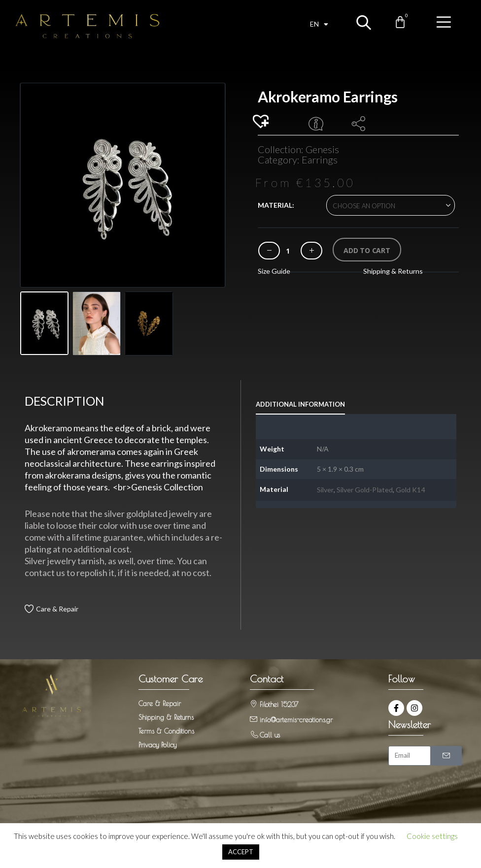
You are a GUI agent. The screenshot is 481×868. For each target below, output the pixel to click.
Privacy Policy (157, 745)
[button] (262, 122)
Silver (325, 490)
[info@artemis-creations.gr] (254, 719)
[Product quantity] (288, 251)
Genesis (322, 149)
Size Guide (274, 271)
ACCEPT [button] (241, 852)
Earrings (320, 160)
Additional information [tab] (300, 404)
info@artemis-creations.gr (296, 720)
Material (275, 205)
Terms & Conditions (166, 731)
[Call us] (254, 734)
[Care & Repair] (29, 609)
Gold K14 (411, 490)
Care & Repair (57, 609)
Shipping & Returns (393, 271)
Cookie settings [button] (432, 836)
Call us (270, 735)
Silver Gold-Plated (365, 490)
